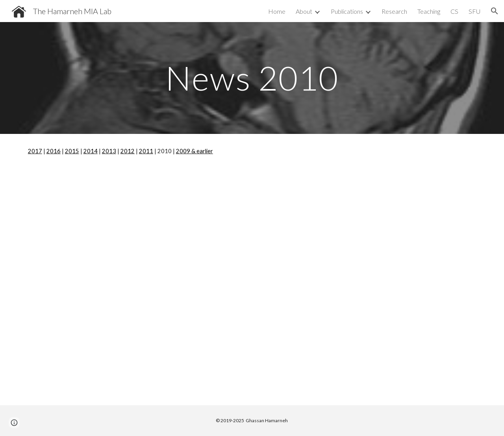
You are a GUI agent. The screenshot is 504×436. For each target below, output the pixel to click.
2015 (72, 151)
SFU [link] (474, 11)
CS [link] (454, 11)
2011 (146, 151)
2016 (54, 151)
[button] (495, 11)
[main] (252, 78)
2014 (91, 151)
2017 (35, 151)
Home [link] (277, 11)
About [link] (304, 11)
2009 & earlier (195, 151)
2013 (109, 151)
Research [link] (394, 11)
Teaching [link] (429, 11)
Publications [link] (347, 11)
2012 (128, 151)
